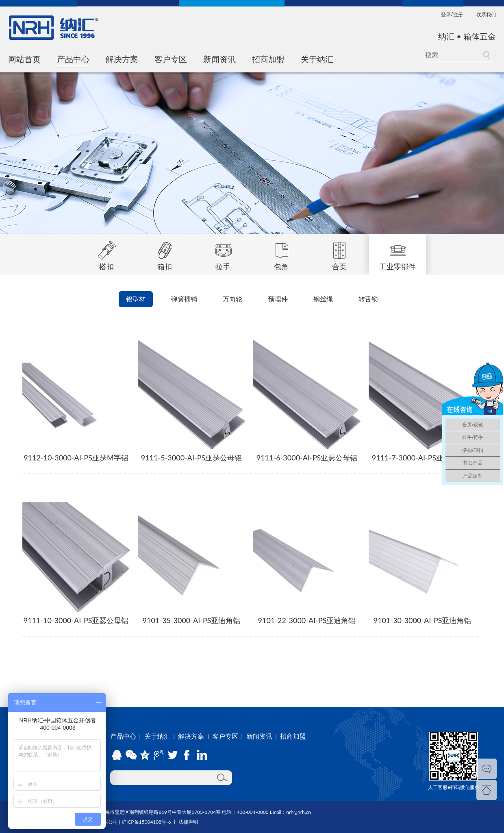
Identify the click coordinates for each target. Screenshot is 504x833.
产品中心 (73, 59)
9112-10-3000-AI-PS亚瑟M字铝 (76, 458)
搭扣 (106, 253)
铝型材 (136, 299)
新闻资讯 (219, 59)
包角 (281, 253)
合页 (339, 253)
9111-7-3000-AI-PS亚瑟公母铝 (423, 458)
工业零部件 (398, 253)
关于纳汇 (317, 59)
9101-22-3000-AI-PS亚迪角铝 (307, 620)
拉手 (223, 253)
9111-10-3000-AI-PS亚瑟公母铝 (76, 620)
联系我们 (486, 14)
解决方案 (122, 59)
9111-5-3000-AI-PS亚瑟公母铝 (192, 458)
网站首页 (24, 59)
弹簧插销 (184, 299)
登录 (446, 14)
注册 (458, 14)
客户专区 (171, 59)
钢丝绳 (323, 299)
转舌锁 (368, 299)
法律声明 (188, 822)
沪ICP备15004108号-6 (146, 822)
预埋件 (278, 299)
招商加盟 (268, 59)
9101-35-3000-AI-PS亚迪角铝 (192, 620)
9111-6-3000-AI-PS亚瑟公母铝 (307, 458)
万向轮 (232, 299)
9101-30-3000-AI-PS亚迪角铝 (423, 620)
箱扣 (165, 253)
